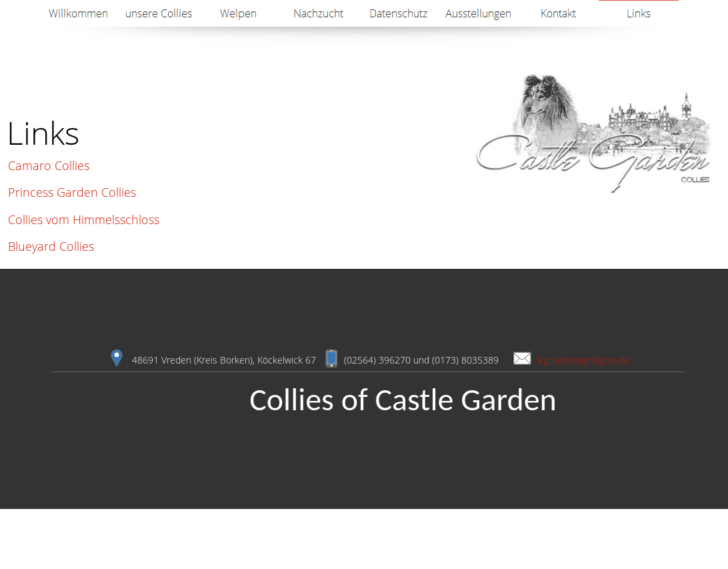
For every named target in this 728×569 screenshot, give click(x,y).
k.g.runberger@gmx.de (584, 360)
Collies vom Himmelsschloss (84, 219)
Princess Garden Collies (72, 192)
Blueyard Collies (51, 246)
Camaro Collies (49, 165)
